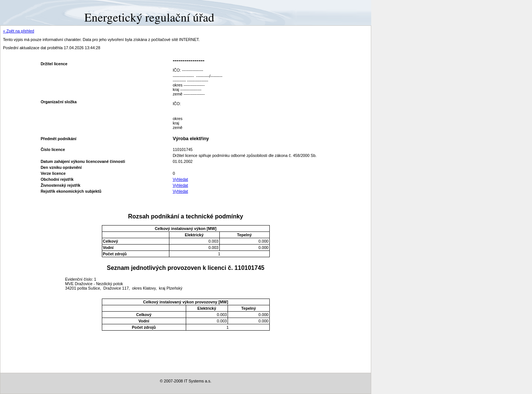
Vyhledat (180, 179)
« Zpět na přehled (19, 31)
